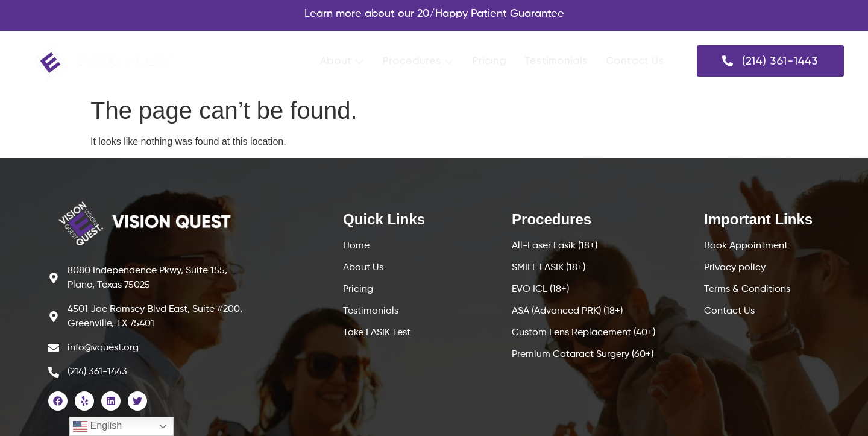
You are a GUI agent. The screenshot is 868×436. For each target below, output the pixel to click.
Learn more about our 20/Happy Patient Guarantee (434, 14)
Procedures (419, 61)
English (97, 426)
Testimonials (556, 61)
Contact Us (635, 61)
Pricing (489, 61)
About (342, 61)
